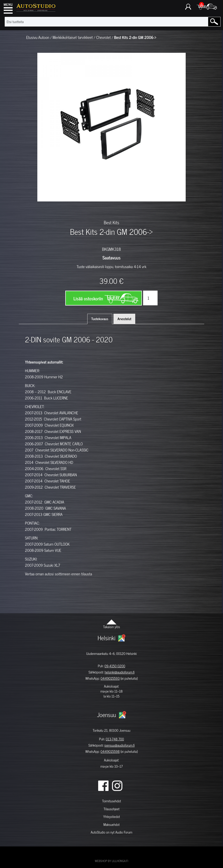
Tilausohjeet (111, 809)
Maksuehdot (111, 825)
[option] (48, 210)
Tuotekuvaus (100, 319)
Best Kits (111, 222)
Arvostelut (124, 319)
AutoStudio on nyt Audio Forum (111, 832)
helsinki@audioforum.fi (120, 672)
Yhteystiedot (111, 817)
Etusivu (32, 37)
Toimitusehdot (111, 801)
